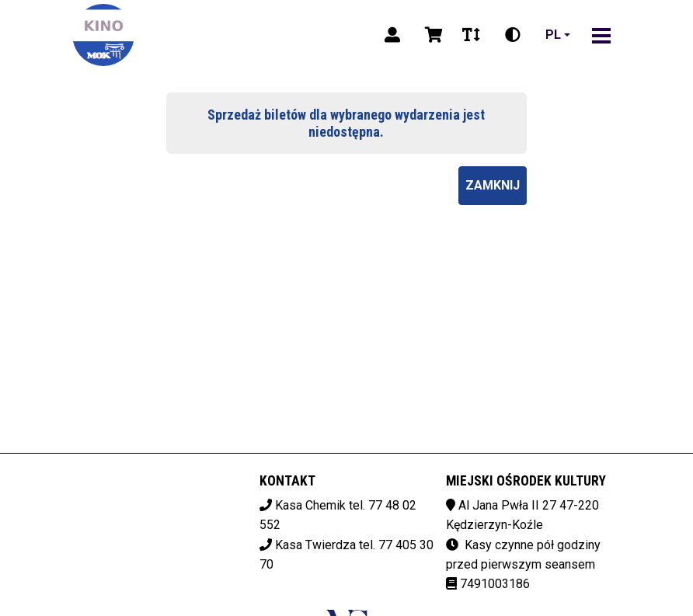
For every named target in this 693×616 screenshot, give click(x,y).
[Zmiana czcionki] (471, 35)
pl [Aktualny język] (553, 35)
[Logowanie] (392, 35)
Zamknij (493, 185)
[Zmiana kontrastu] (513, 35)
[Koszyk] (431, 35)
